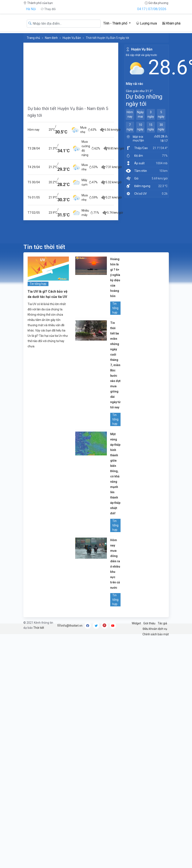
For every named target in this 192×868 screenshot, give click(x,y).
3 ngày (151, 114)
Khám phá (171, 23)
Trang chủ (33, 38)
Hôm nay (130, 114)
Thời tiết (39, 628)
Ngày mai (140, 114)
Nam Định (51, 38)
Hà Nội (31, 9)
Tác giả (162, 623)
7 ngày (130, 127)
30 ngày (161, 127)
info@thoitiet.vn (70, 626)
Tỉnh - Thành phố (116, 23)
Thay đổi (48, 9)
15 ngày (151, 127)
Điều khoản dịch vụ (155, 629)
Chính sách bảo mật (156, 634)
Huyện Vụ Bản (72, 38)
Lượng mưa (146, 23)
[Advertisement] (71, 72)
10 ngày (140, 127)
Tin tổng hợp (38, 284)
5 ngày (161, 114)
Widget (136, 623)
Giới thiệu (149, 623)
